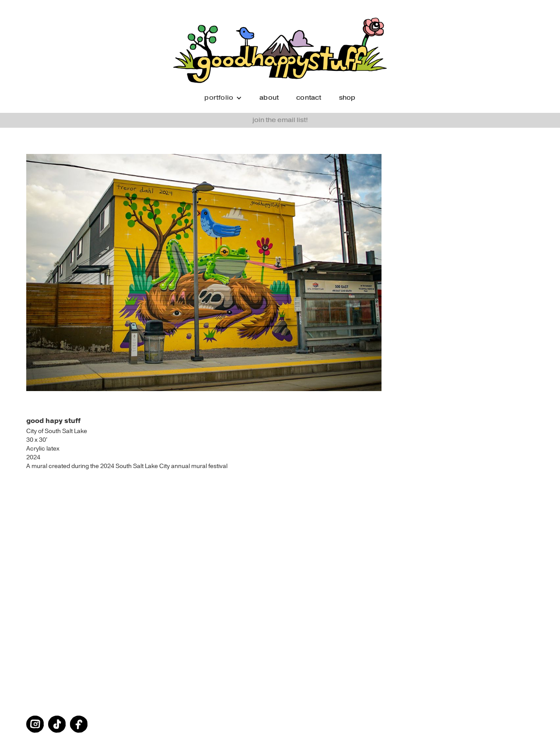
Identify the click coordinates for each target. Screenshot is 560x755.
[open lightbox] (280, 273)
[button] (223, 98)
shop (347, 98)
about (269, 98)
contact (309, 98)
